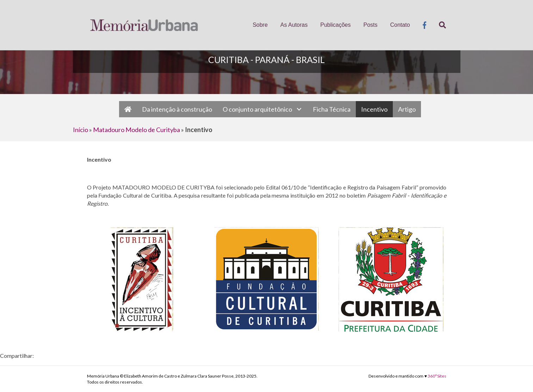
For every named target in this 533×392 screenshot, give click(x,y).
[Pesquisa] (439, 25)
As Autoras (294, 25)
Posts (370, 25)
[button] (299, 109)
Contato (400, 25)
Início (80, 130)
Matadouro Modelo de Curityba (137, 130)
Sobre (260, 25)
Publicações (335, 25)
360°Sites (437, 376)
